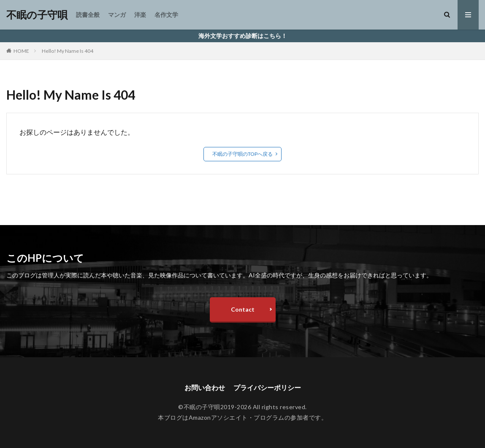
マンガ (117, 15)
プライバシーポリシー (267, 387)
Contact (243, 309)
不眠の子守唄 (37, 15)
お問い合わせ (205, 387)
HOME (21, 51)
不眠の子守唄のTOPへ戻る (242, 154)
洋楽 (140, 15)
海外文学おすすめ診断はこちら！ (243, 36)
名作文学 (166, 15)
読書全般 (88, 15)
